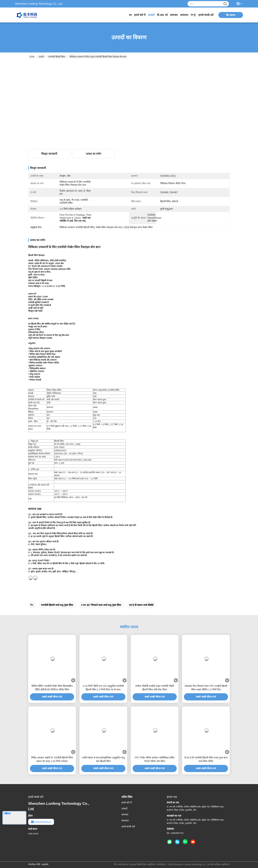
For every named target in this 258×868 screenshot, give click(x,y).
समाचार (174, 15)
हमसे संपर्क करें (206, 15)
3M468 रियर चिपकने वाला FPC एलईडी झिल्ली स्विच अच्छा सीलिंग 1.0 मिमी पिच (206, 688)
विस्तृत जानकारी (49, 154)
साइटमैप (45, 864)
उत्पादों (151, 15)
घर (130, 15)
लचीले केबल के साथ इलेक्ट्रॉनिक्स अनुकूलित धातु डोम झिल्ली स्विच (103, 759)
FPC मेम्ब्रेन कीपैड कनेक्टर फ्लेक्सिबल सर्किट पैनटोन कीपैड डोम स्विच (155, 759)
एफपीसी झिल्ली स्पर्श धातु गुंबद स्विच (57, 605)
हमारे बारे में (140, 15)
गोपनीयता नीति (34, 864)
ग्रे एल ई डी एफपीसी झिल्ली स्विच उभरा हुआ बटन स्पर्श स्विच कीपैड (206, 759)
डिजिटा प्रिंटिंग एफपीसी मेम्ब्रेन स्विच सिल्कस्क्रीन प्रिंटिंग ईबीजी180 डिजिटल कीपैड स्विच (52, 688)
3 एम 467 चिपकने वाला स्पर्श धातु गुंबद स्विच (101, 605)
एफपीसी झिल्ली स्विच (57, 57)
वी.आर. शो (162, 15)
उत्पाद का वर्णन (94, 154)
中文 (193, 15)
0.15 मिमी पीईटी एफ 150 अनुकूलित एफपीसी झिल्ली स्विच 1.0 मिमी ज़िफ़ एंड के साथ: (103, 688)
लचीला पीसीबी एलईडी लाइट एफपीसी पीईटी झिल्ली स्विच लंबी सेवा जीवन (155, 688)
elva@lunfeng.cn (41, 822)
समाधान (184, 15)
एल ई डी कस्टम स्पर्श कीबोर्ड (141, 605)
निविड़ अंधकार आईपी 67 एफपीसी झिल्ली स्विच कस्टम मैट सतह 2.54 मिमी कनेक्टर (52, 759)
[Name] (225, 4)
